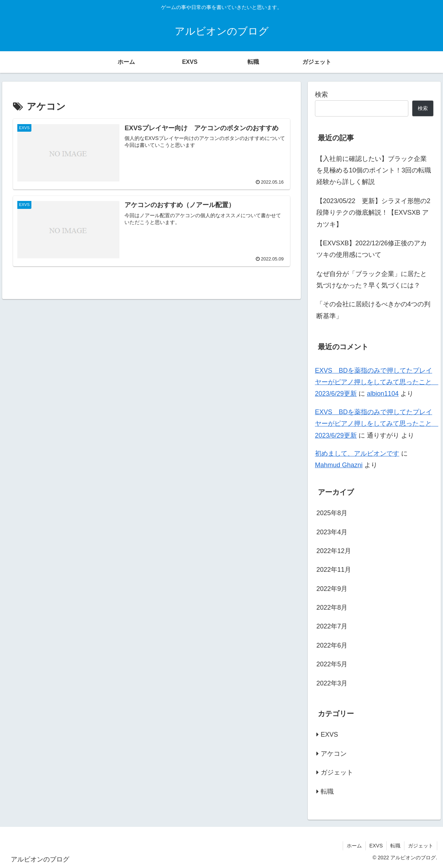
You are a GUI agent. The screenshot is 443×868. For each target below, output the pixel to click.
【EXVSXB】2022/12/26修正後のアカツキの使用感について (372, 249)
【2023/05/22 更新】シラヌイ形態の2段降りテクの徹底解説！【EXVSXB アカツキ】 (373, 213)
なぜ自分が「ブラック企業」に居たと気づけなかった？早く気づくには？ (372, 280)
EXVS (376, 846)
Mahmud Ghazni (339, 465)
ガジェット (421, 846)
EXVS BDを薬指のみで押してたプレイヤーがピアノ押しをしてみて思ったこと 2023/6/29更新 (377, 382)
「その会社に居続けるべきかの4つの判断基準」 (373, 310)
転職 (395, 846)
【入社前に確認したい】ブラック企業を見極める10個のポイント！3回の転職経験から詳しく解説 (374, 170)
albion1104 (383, 394)
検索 (321, 95)
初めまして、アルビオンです (357, 453)
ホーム (354, 846)
